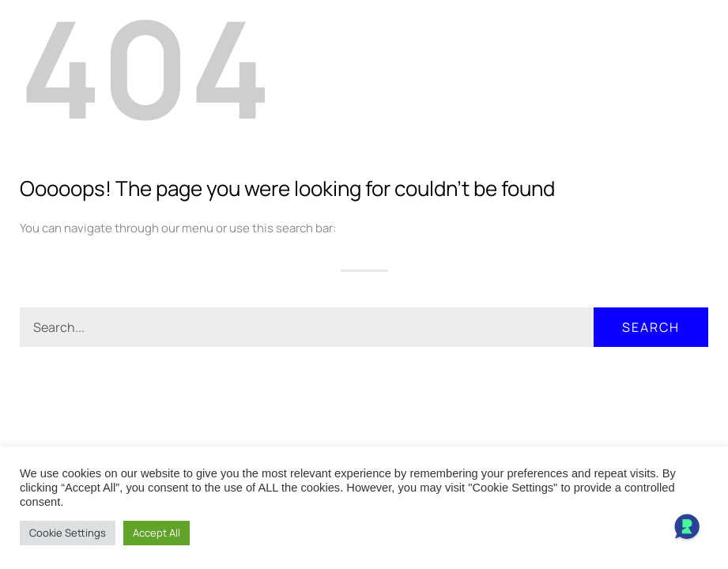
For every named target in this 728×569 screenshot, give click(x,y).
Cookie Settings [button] (68, 533)
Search (651, 327)
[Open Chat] (687, 528)
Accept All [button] (157, 533)
